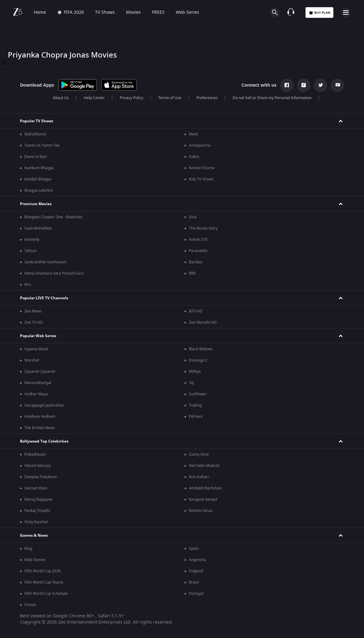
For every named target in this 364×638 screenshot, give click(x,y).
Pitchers (196, 417)
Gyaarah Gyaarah (40, 372)
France (30, 605)
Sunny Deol (199, 454)
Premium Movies (36, 204)
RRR (192, 273)
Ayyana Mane (36, 349)
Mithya (195, 372)
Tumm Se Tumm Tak (42, 145)
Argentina (197, 560)
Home (40, 13)
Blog (28, 549)
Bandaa (196, 262)
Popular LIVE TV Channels (44, 298)
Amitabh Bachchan (205, 488)
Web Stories (35, 560)
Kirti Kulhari (199, 477)
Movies (133, 13)
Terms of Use (170, 98)
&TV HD (196, 311)
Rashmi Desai (201, 511)
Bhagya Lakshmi (39, 190)
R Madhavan (35, 454)
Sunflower (198, 394)
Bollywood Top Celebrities (44, 441)
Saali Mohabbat (38, 228)
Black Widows (201, 349)
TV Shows (105, 13)
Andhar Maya (36, 394)
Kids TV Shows (201, 179)
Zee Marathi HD (203, 322)
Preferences (207, 98)
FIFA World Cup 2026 (43, 571)
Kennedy (32, 240)
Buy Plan (319, 13)
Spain (194, 549)
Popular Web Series (38, 336)
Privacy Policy (131, 98)
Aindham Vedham (40, 417)
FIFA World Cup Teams (44, 582)
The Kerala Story (203, 228)
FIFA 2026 (71, 13)
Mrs (28, 285)
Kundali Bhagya (38, 179)
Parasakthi (198, 251)
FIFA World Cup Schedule (46, 594)
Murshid (32, 360)
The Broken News (40, 428)
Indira (194, 157)
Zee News (33, 311)
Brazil (194, 582)
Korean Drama (202, 168)
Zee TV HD (34, 322)
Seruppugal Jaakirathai (44, 405)
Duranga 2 (198, 360)
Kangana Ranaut (203, 499)
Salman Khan (36, 488)
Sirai (193, 217)
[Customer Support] (291, 13)
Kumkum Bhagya (39, 168)
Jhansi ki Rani (36, 157)
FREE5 (158, 13)
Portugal (196, 594)
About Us (61, 98)
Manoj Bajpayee (38, 499)
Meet (193, 134)
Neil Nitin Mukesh (204, 466)
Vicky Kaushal (36, 522)
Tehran (30, 251)
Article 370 (198, 240)
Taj (191, 383)
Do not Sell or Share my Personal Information (272, 98)
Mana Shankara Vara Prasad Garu (54, 273)
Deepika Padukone (41, 477)
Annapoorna (200, 145)
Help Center (94, 98)
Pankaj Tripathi (37, 511)
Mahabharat (35, 134)
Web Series (187, 13)
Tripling (195, 405)
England (196, 571)
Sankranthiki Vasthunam (45, 262)
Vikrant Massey (38, 466)
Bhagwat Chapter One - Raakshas (53, 217)
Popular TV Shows (37, 121)
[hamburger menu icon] (346, 13)
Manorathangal (38, 383)
